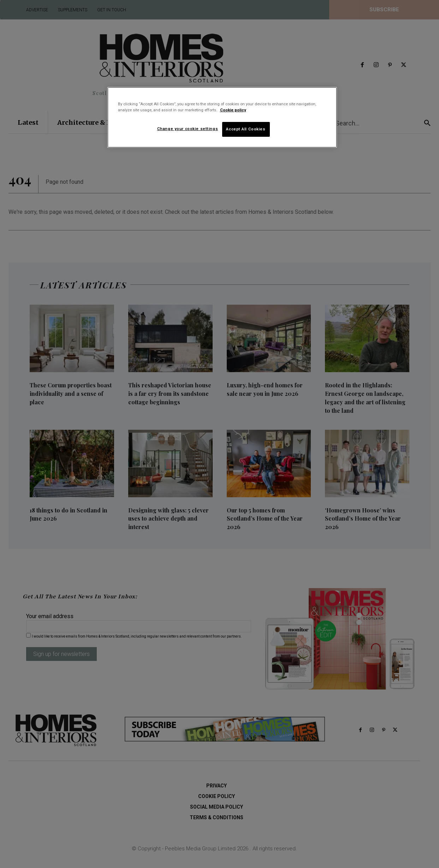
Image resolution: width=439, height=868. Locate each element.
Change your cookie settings (188, 129)
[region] (222, 117)
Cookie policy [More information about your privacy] (233, 110)
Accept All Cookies (246, 129)
